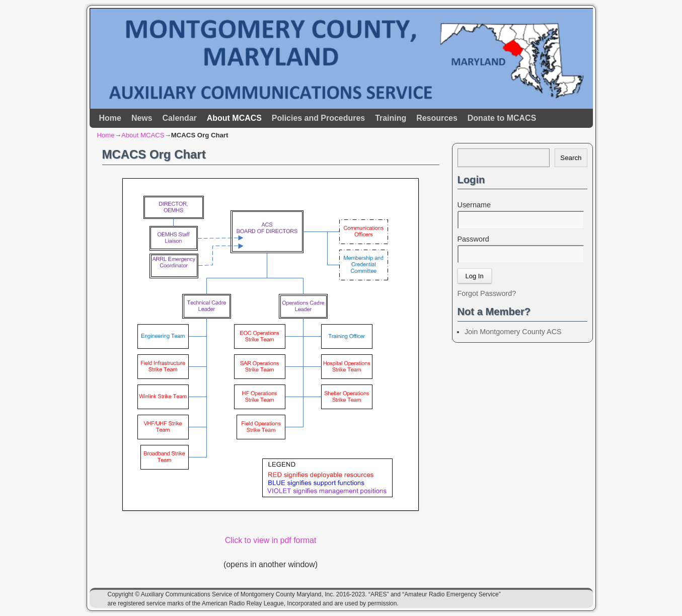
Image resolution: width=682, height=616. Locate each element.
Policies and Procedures (318, 118)
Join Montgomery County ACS (513, 332)
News (142, 118)
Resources (437, 118)
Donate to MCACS (502, 118)
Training (391, 118)
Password (473, 239)
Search (571, 158)
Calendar (180, 118)
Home (110, 118)
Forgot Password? (487, 293)
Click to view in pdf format (271, 540)
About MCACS (234, 118)
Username (474, 205)
